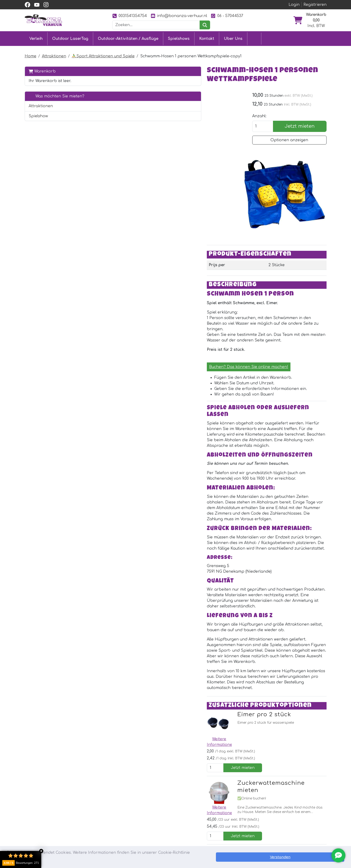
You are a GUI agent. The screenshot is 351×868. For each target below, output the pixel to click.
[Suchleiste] (156, 25)
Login (294, 5)
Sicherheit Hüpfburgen (170, 843)
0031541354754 (130, 16)
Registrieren (315, 5)
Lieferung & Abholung (169, 818)
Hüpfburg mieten (103, 809)
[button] (90, 104)
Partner (217, 809)
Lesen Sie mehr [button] (207, 860)
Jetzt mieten (301, 129)
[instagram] (46, 5)
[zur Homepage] (43, 20)
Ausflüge (94, 835)
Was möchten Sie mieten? (56, 95)
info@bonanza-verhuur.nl (179, 16)
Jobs (152, 835)
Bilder (215, 826)
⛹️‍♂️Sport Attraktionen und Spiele (103, 55)
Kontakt (207, 38)
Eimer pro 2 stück (167, 598)
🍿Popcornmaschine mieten (182, 702)
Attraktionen (54, 55)
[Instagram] (125, 770)
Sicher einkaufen (164, 826)
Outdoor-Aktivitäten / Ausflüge (128, 38)
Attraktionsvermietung (108, 826)
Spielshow (38, 114)
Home (31, 55)
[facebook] (27, 5)
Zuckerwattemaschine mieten (185, 650)
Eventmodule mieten (106, 818)
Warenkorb (42, 70)
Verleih (36, 38)
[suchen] (205, 25)
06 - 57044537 (227, 16)
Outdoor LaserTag (70, 38)
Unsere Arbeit (223, 818)
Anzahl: (262, 119)
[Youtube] (115, 770)
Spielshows (179, 38)
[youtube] (37, 5)
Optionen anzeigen (291, 143)
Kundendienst (161, 809)
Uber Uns (233, 38)
